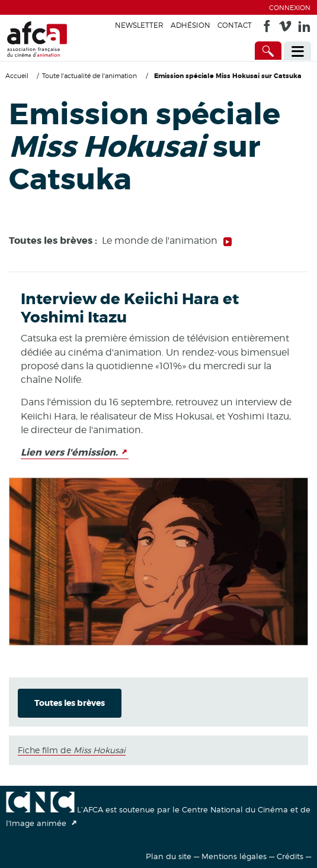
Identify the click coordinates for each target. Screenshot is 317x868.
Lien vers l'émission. (69, 452)
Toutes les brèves (70, 703)
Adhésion (190, 25)
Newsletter (139, 25)
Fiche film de (72, 750)
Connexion (290, 8)
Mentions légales (234, 856)
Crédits (290, 856)
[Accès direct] (268, 51)
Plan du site (169, 856)
